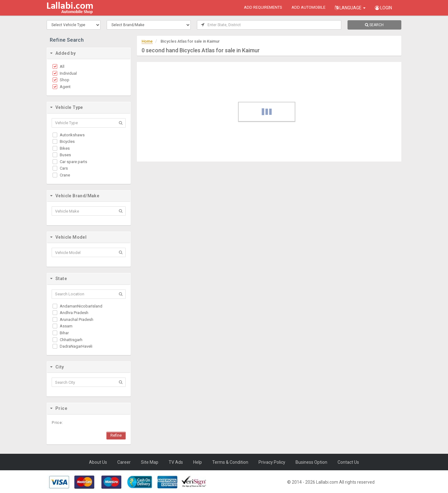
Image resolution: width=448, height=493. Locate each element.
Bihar (64, 333)
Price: (57, 423)
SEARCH (374, 25)
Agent (65, 87)
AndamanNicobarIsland (81, 306)
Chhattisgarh (71, 340)
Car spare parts (73, 162)
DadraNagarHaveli (76, 346)
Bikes (65, 148)
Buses (65, 155)
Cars (64, 168)
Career (124, 462)
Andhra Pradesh (74, 313)
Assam (66, 326)
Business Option (311, 462)
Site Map (150, 462)
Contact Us (348, 462)
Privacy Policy (272, 462)
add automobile (308, 7)
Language (350, 8)
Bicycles (67, 141)
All (62, 66)
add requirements (263, 7)
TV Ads (176, 462)
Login (383, 8)
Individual (68, 73)
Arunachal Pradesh (77, 319)
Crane (65, 175)
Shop (65, 80)
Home (147, 41)
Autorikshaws (72, 135)
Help (198, 462)
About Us (98, 462)
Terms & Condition (230, 462)
